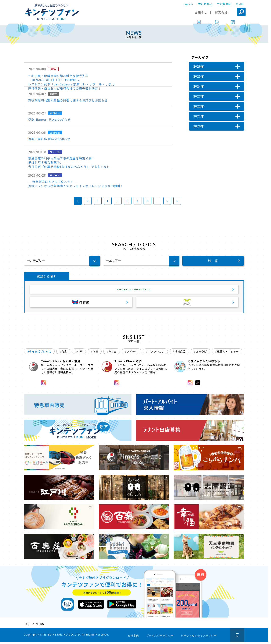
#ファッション (155, 353)
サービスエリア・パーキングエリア (134, 290)
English (188, 4)
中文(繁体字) (224, 4)
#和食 (63, 353)
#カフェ (112, 353)
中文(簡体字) (205, 4)
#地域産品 (179, 353)
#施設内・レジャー (227, 353)
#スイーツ (131, 353)
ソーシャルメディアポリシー (199, 638)
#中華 (79, 353)
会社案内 (133, 638)
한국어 (240, 4)
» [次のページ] (167, 201)
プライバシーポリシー (160, 638)
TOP (28, 626)
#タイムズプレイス (39, 353)
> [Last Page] (177, 201)
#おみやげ (200, 353)
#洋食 (95, 353)
